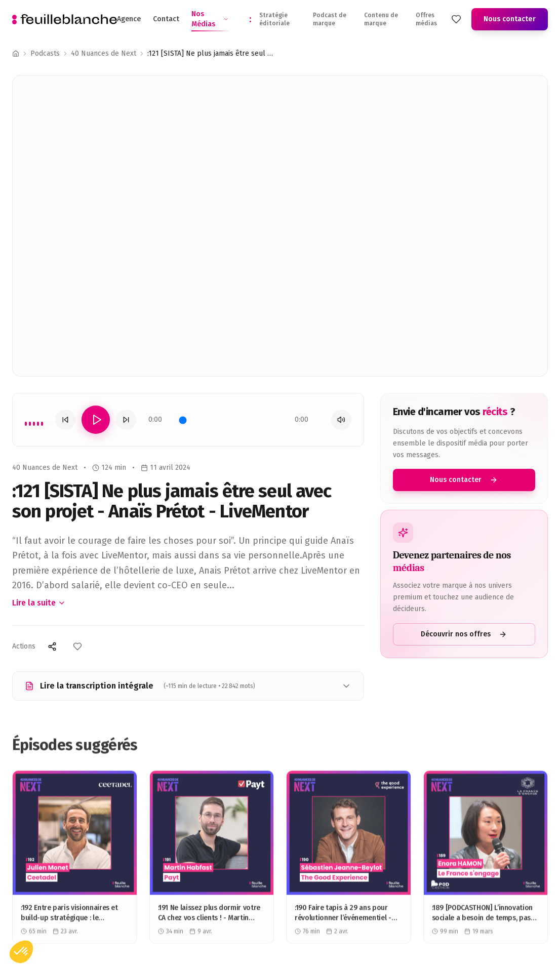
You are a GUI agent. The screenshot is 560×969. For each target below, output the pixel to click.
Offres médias (426, 19)
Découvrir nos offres (464, 634)
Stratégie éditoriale (274, 19)
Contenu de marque (381, 19)
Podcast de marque (330, 19)
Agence (129, 19)
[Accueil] (16, 54)
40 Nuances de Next (104, 53)
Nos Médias (210, 19)
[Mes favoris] (456, 19)
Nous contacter (510, 19)
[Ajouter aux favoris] (77, 647)
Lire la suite (39, 603)
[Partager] (52, 647)
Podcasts (45, 53)
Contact (166, 19)
